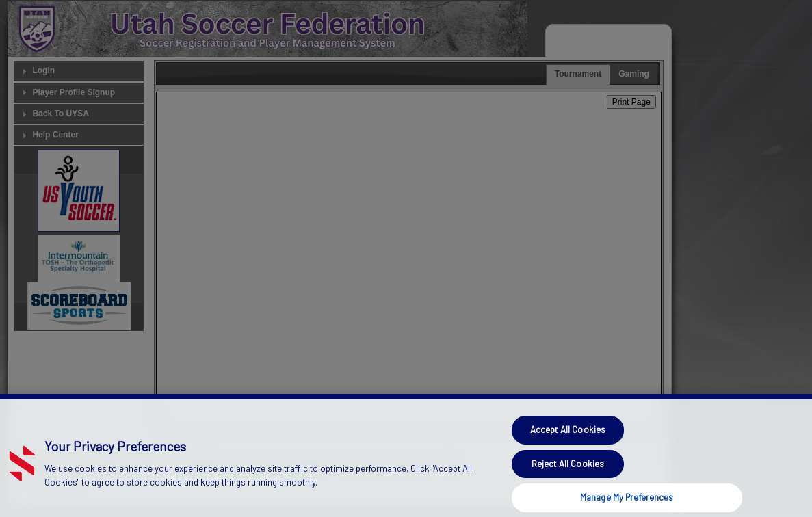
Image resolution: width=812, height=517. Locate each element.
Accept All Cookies (568, 442)
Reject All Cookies (568, 476)
